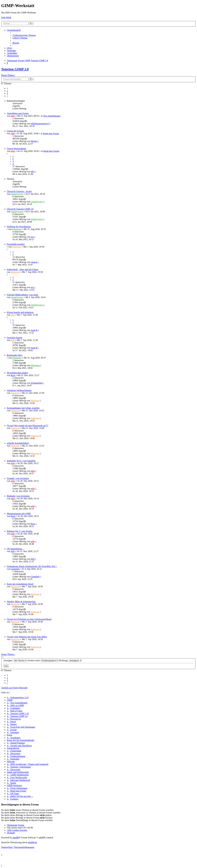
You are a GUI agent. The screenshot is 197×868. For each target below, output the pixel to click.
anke (13, 116)
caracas (34, 262)
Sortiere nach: (43, 660)
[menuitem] (24, 35)
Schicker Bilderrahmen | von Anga (22, 295)
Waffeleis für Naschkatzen (19, 227)
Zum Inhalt (6, 17)
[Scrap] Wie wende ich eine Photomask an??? (27, 426)
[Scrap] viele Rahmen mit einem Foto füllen (27, 637)
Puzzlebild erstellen (16, 244)
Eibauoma (17, 229)
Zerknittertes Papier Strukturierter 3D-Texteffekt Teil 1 (32, 566)
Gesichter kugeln (15, 338)
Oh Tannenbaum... (15, 549)
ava (32, 237)
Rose (13, 375)
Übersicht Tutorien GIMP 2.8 (20, 209)
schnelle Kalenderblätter (18, 443)
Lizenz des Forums (15, 131)
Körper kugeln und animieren (20, 312)
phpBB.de (32, 842)
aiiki (13, 315)
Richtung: (70, 660)
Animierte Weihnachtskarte (19, 390)
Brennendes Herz (15, 355)
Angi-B (34, 330)
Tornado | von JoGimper (18, 478)
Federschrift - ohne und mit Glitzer (23, 269)
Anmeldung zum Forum (18, 113)
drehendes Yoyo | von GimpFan (21, 461)
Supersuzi (17, 247)
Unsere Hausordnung (16, 149)
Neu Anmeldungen (52, 116)
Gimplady (15, 569)
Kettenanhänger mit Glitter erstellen (23, 408)
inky (33, 172)
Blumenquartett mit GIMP (19, 514)
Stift (13, 551)
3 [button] (7, 93)
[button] (7, 96)
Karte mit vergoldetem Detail (20, 584)
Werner (34, 141)
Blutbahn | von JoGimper (18, 496)
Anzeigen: (15, 660)
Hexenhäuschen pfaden (17, 373)
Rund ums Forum (51, 133)
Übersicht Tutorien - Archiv (19, 191)
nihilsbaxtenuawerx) (40, 124)
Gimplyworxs (17, 194)
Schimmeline (37, 383)
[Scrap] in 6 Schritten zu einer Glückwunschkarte (29, 619)
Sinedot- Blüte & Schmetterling (21, 602)
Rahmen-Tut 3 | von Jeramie (20, 531)
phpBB (16, 838)
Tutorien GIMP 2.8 (15, 69)
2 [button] (7, 91)
